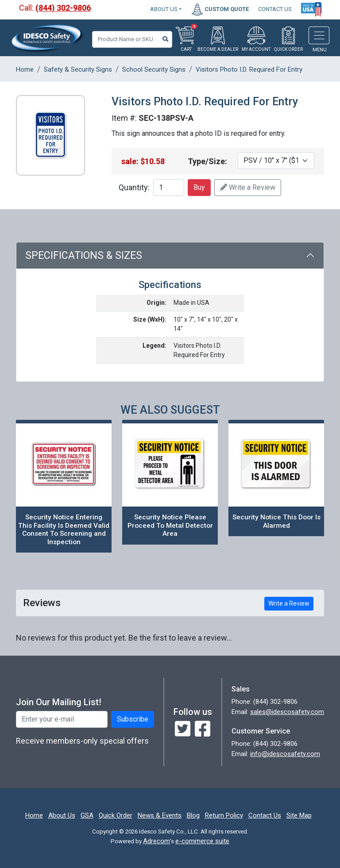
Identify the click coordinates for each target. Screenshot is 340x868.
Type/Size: (207, 161)
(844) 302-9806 (63, 8)
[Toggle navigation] (319, 35)
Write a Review (248, 187)
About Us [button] (164, 9)
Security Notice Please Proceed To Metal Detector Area (170, 525)
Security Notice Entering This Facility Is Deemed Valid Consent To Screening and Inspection (64, 530)
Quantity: (134, 187)
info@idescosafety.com (285, 754)
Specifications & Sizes (84, 255)
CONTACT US (275, 9)
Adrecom (156, 841)
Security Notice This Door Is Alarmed (276, 521)
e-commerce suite (202, 841)
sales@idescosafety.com (287, 712)
